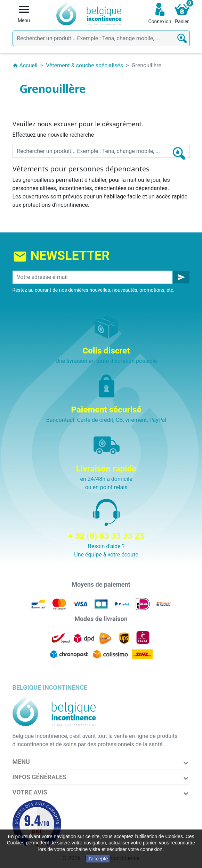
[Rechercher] (101, 38)
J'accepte (98, 859)
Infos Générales (40, 777)
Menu (21, 762)
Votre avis (30, 792)
